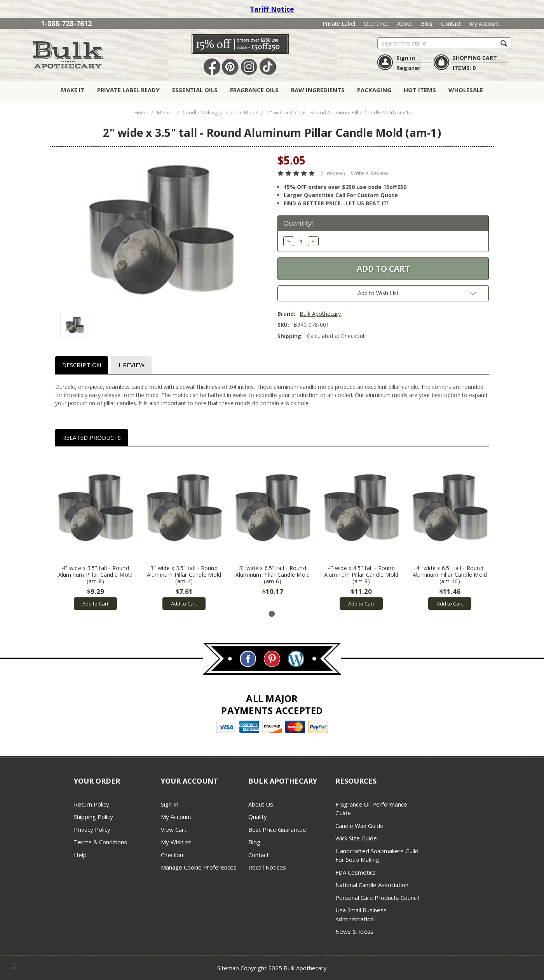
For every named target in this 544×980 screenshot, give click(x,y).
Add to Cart (95, 604)
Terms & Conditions (100, 842)
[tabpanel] (96, 532)
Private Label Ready (128, 90)
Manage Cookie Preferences (199, 867)
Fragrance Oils (254, 90)
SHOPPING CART (475, 58)
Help (80, 855)
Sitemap (228, 968)
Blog (427, 24)
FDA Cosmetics (356, 872)
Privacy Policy (92, 829)
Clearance (376, 24)
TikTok (268, 67)
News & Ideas (354, 931)
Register (408, 68)
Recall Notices (267, 867)
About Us (261, 804)
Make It (73, 90)
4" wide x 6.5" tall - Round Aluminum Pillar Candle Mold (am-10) (450, 575)
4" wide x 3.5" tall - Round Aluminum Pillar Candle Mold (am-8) (96, 575)
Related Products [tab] (92, 437)
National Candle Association (372, 885)
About (405, 24)
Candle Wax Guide (359, 826)
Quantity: (298, 223)
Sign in (406, 58)
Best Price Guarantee (277, 829)
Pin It (230, 67)
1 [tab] (272, 614)
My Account (484, 24)
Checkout (173, 855)
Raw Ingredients (318, 90)
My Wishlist (176, 842)
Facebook (212, 67)
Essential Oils (195, 90)
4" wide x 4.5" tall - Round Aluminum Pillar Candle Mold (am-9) (361, 575)
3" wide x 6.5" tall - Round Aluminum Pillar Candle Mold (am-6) (273, 575)
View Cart (174, 829)
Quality (258, 817)
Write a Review (370, 173)
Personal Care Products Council (377, 898)
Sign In (170, 804)
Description (82, 365)
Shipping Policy (93, 817)
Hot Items (420, 90)
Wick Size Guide (356, 838)
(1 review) (333, 173)
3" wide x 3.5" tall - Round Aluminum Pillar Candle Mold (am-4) (184, 575)
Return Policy (92, 804)
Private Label (339, 24)
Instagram (249, 67)
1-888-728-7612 (66, 23)
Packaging (374, 90)
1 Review (131, 365)
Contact (451, 24)
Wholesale (466, 90)
